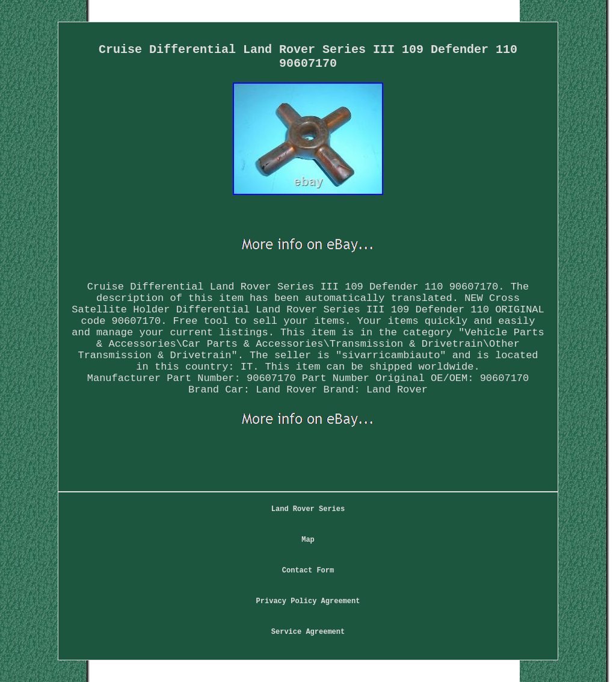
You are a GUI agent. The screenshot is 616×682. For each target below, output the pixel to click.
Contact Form (308, 571)
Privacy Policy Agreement (308, 601)
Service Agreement (308, 632)
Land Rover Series (308, 509)
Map (308, 540)
